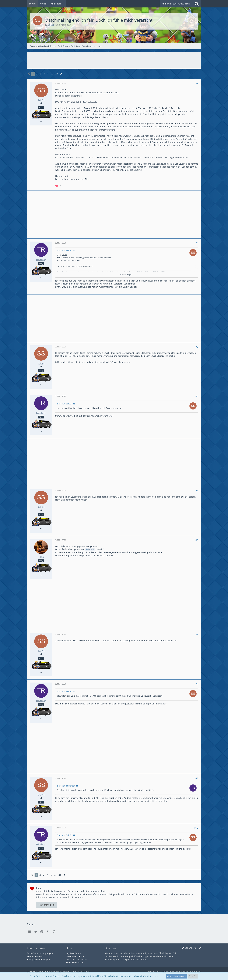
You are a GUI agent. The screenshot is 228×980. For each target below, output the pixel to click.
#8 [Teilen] (197, 684)
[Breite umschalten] (200, 948)
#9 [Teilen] (197, 778)
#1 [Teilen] (197, 83)
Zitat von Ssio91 (65, 250)
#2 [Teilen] (197, 243)
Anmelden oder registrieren (176, 4)
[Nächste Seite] (61, 74)
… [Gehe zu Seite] (52, 74)
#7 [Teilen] (197, 634)
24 (57, 74)
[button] (30, 932)
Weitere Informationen (176, 976)
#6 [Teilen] (197, 540)
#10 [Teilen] (196, 828)
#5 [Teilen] (197, 491)
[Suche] (197, 4)
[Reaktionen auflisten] (59, 186)
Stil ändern (190, 948)
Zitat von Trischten (66, 786)
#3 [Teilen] (197, 347)
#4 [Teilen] (197, 396)
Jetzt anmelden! (47, 905)
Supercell (75, 972)
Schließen (193, 976)
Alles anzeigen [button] (126, 274)
